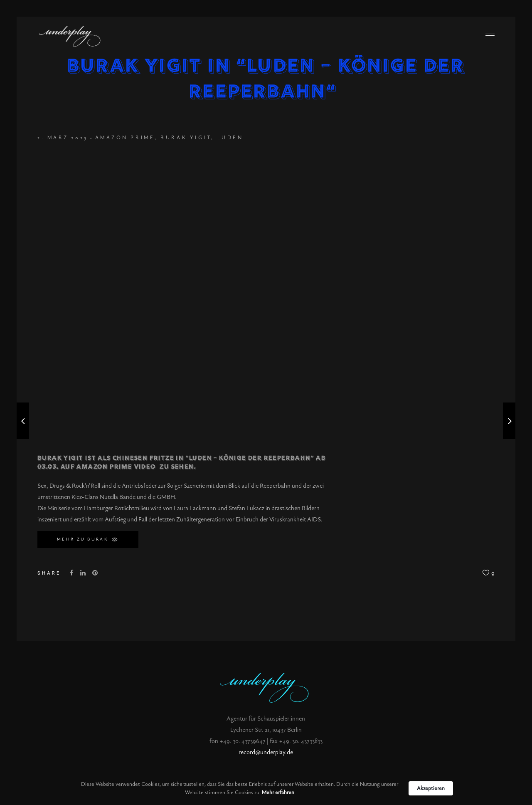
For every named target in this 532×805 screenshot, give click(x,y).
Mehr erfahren (278, 793)
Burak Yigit (186, 138)
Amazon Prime (125, 138)
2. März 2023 (63, 138)
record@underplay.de (266, 752)
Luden (230, 138)
